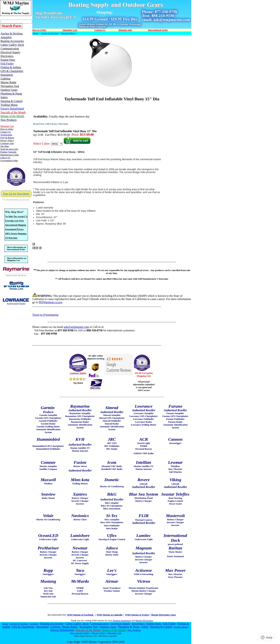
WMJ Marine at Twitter (137, 615)
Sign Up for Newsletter (16, 194)
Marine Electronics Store (163, 615)
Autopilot (34, 624)
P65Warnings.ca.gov (50, 302)
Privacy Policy (99, 633)
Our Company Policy (80, 633)
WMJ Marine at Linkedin (109, 615)
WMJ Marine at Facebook (80, 615)
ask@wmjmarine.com (76, 327)
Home (36, 33)
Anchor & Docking (50, 33)
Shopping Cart (114, 633)
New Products (134, 630)
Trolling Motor (181, 627)
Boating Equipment (122, 620)
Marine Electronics (144, 620)
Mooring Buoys (68, 33)
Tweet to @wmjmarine (45, 315)
